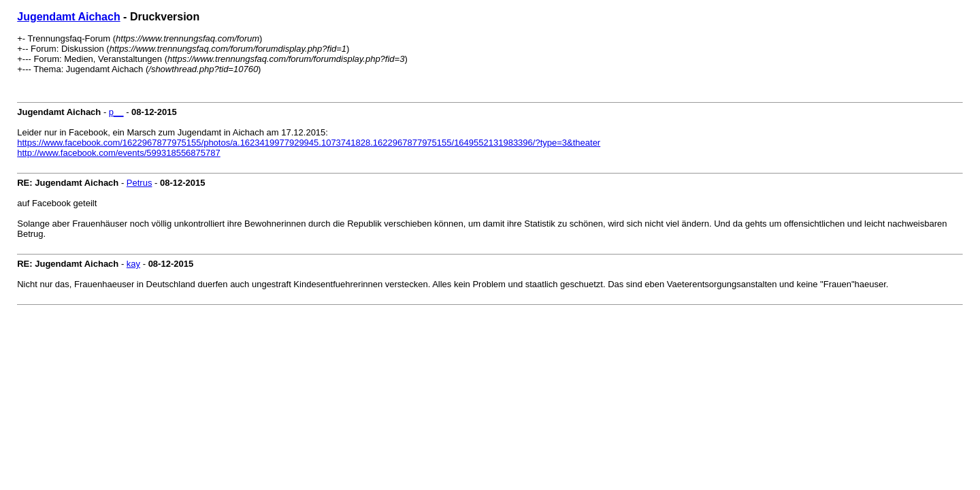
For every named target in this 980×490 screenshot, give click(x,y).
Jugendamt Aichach (68, 17)
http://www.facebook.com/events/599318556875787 (119, 153)
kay (133, 264)
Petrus (140, 183)
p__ (116, 112)
